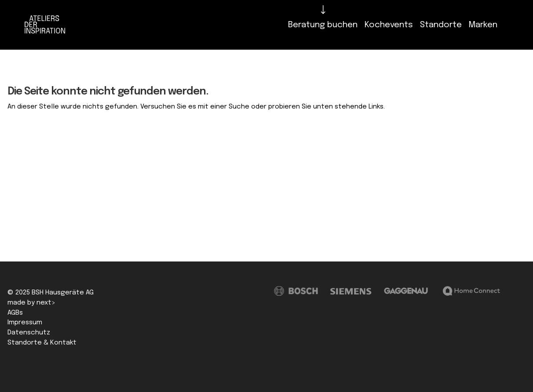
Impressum (25, 323)
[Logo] (47, 25)
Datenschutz (29, 333)
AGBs (15, 313)
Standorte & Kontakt (42, 343)
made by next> (31, 303)
